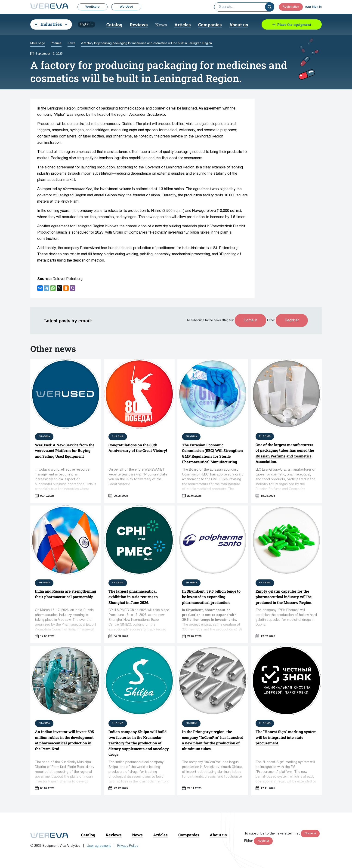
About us (239, 25)
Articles (183, 25)
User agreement (99, 846)
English (85, 24)
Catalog (114, 25)
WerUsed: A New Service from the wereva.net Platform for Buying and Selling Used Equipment (65, 451)
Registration (291, 7)
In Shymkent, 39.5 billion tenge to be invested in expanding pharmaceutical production (211, 597)
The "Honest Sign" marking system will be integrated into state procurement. (286, 737)
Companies (210, 25)
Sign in (317, 7)
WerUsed (126, 7)
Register (292, 320)
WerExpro (93, 7)
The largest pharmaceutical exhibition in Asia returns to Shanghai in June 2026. (133, 597)
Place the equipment (294, 24)
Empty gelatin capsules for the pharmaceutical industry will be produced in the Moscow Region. (284, 597)
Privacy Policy (128, 846)
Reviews (139, 25)
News (161, 25)
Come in (250, 320)
